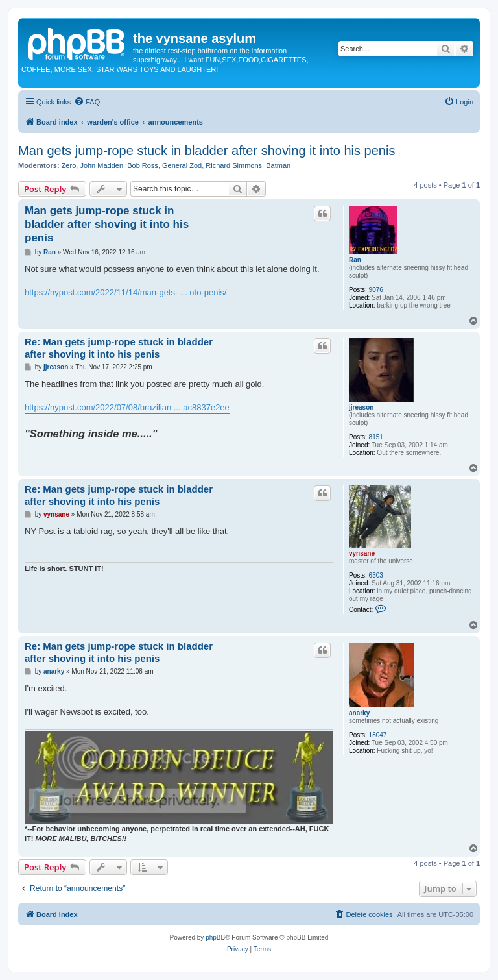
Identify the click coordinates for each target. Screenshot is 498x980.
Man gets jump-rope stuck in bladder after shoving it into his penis (207, 151)
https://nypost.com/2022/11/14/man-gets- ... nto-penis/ (125, 292)
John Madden (101, 165)
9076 (376, 290)
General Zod (182, 165)
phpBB (215, 937)
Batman (278, 165)
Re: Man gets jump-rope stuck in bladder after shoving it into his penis (119, 348)
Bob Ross (143, 165)
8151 (376, 437)
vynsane (362, 553)
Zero (69, 165)
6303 (376, 575)
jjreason (361, 407)
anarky (359, 713)
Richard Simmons (234, 165)
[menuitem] (87, 102)
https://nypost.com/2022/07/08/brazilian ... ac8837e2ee (127, 407)
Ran (355, 260)
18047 (378, 735)
